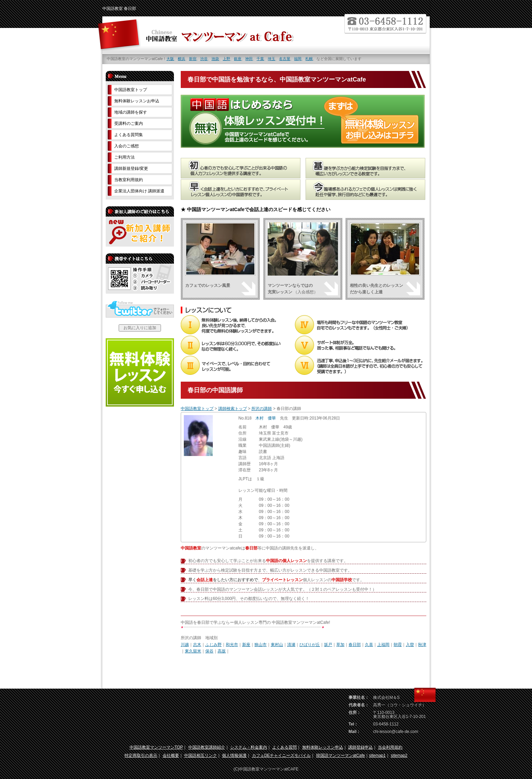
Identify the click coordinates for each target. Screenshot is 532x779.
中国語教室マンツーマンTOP (156, 747)
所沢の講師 (262, 409)
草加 (340, 645)
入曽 (410, 645)
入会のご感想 (127, 146)
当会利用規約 (390, 747)
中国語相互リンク (201, 755)
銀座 (238, 59)
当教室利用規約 (129, 180)
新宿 (193, 59)
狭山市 (261, 645)
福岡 (298, 59)
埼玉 (271, 59)
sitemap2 (399, 755)
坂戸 (328, 645)
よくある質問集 (129, 135)
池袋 (215, 59)
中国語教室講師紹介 (207, 747)
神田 (249, 59)
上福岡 (383, 645)
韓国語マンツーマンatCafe (341, 755)
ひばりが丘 (310, 645)
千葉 (260, 59)
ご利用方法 (124, 157)
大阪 (170, 59)
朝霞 (398, 645)
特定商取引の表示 (141, 755)
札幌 (309, 59)
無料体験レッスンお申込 (137, 101)
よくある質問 (284, 747)
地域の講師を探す (131, 112)
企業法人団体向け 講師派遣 (139, 191)
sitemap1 (377, 755)
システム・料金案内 (249, 747)
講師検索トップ (233, 409)
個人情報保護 (234, 755)
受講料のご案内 (129, 123)
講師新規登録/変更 (131, 168)
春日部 (355, 645)
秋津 (422, 645)
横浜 (181, 59)
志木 (197, 645)
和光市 (232, 645)
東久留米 (193, 651)
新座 (246, 645)
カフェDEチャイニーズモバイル (282, 755)
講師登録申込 (360, 747)
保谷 (209, 651)
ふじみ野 (213, 645)
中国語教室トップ (197, 409)
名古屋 (285, 59)
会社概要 (171, 755)
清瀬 (291, 645)
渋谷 (204, 59)
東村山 (277, 645)
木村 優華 (266, 418)
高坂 (222, 651)
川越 (185, 645)
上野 (226, 59)
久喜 (369, 645)
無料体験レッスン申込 (323, 747)
